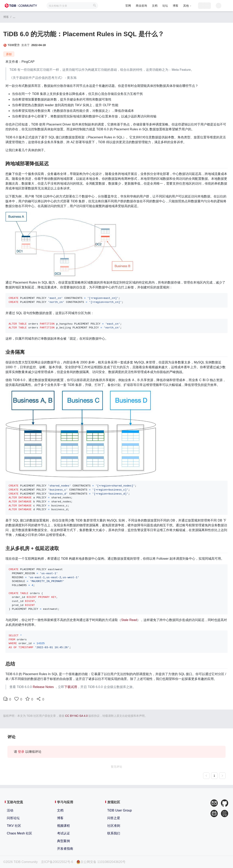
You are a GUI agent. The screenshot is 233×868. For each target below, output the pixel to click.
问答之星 (114, 818)
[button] (178, 6)
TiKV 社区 (14, 826)
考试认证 (63, 833)
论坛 (156, 6)
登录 (21, 752)
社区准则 (114, 826)
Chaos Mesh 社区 (19, 833)
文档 (145, 6)
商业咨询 (132, 6)
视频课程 (63, 826)
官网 (119, 6)
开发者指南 (65, 849)
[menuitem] (119, 6)
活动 (10, 810)
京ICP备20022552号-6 (57, 862)
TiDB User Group (120, 810)
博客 (166, 6)
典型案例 (63, 841)
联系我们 (114, 833)
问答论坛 (13, 818)
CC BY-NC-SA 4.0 (76, 716)
